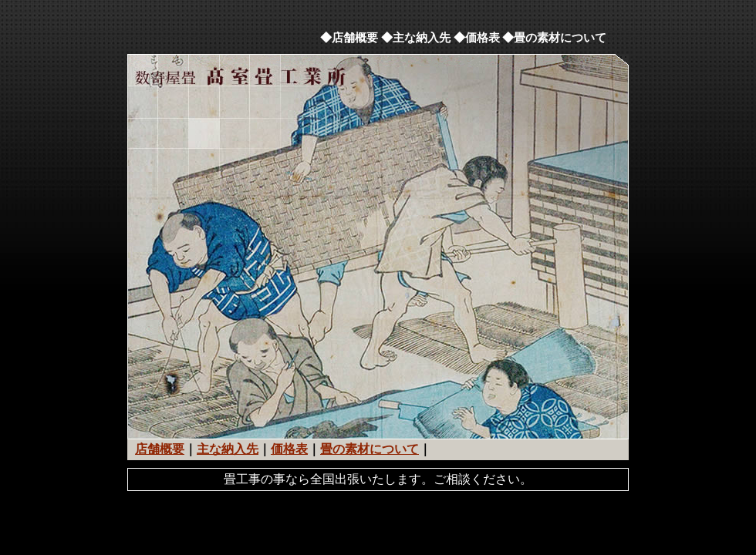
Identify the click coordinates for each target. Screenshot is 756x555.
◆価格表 (477, 38)
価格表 (289, 449)
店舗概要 (160, 449)
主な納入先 (228, 449)
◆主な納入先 (416, 38)
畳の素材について (370, 449)
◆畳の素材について (554, 38)
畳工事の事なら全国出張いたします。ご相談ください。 (378, 479)
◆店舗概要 (349, 38)
